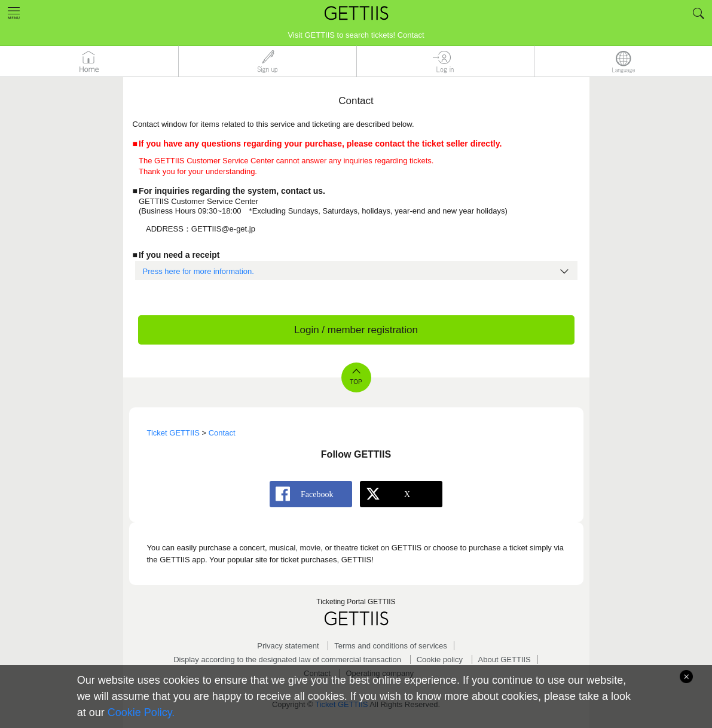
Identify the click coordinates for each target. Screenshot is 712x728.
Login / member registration (356, 330)
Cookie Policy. (141, 712)
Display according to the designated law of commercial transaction (287, 660)
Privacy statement (288, 646)
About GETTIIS (505, 660)
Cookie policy (440, 660)
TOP (356, 382)
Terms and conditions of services (391, 646)
